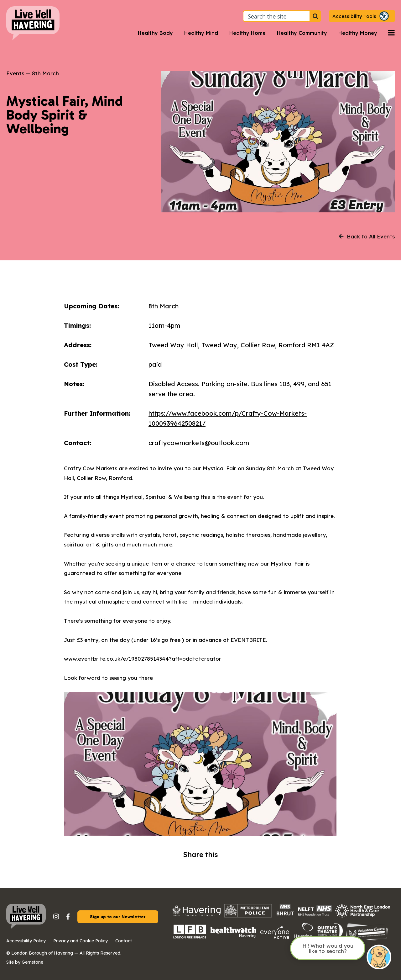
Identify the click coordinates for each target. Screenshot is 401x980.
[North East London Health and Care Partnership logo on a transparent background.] (363, 916)
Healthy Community (302, 33)
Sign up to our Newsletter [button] (118, 917)
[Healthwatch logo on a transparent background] (233, 936)
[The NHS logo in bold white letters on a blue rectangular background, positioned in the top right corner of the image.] (315, 915)
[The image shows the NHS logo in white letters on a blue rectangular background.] (285, 916)
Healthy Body (155, 33)
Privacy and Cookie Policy (81, 941)
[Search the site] (315, 16)
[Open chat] (379, 958)
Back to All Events (367, 236)
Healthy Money (358, 33)
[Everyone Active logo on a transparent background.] (275, 938)
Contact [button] (124, 941)
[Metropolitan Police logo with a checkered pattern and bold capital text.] (248, 916)
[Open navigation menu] (391, 33)
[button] (362, 16)
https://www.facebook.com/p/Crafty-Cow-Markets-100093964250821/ (228, 418)
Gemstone (32, 962)
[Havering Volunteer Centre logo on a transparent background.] (367, 940)
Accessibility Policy (26, 941)
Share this (200, 855)
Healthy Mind (201, 33)
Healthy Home (247, 33)
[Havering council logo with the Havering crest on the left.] (196, 914)
